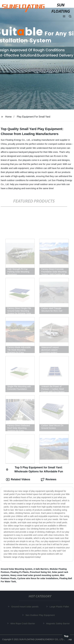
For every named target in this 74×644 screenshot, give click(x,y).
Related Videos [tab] (18, 480)
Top (66, 636)
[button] (64, 17)
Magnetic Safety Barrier (58, 623)
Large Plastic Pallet (59, 607)
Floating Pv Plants (19, 572)
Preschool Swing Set (40, 572)
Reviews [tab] (49, 480)
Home (8, 117)
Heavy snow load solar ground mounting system (35, 575)
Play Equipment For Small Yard (34, 117)
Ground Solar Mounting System (17, 569)
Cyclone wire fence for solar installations (38, 578)
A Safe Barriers (41, 569)
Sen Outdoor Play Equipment (40, 615)
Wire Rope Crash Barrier (23, 623)
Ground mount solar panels (25, 607)
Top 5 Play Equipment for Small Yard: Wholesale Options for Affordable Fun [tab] (35, 469)
